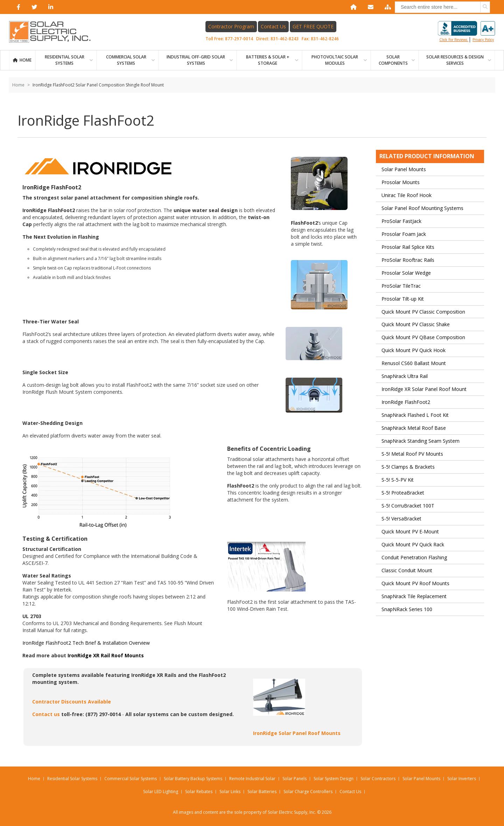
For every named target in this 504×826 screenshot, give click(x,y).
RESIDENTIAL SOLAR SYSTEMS (65, 60)
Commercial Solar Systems (126, 60)
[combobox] (442, 7)
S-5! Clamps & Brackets (408, 467)
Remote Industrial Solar (252, 779)
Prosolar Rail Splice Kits (408, 247)
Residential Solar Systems (72, 779)
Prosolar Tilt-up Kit (403, 299)
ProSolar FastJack (401, 221)
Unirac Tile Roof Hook (407, 195)
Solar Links (230, 792)
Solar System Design (334, 779)
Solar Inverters (462, 779)
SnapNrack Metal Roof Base (414, 429)
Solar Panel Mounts (404, 170)
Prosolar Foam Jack (404, 234)
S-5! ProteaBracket (403, 493)
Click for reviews (467, 32)
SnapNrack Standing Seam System (421, 441)
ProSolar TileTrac (401, 286)
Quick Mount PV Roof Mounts (415, 584)
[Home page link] (54, 32)
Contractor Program (232, 27)
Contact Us (274, 27)
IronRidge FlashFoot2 (406, 403)
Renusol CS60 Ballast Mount (414, 364)
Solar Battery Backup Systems (193, 779)
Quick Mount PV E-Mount (410, 532)
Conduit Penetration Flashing (414, 558)
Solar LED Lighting (161, 792)
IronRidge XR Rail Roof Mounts (106, 656)
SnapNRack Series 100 (407, 610)
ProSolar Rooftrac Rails (408, 260)
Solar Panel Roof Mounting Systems (422, 208)
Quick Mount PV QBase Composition (423, 338)
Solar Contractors (378, 779)
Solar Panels (295, 779)
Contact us (46, 715)
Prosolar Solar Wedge (406, 273)
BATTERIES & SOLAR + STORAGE (268, 60)
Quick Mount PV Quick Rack (413, 545)
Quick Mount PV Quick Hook (414, 351)
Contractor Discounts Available (72, 702)
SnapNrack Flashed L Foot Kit (415, 416)
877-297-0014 (239, 39)
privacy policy (483, 40)
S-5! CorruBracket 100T (408, 506)
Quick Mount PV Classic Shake (416, 325)
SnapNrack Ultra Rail (405, 377)
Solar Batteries (262, 792)
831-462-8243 (285, 39)
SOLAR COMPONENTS (393, 60)
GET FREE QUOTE (313, 27)
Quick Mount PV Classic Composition (423, 312)
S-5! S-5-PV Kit (398, 480)
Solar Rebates (199, 792)
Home (26, 60)
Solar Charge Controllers (308, 792)
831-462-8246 (325, 39)
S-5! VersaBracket (401, 519)
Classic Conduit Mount (407, 571)
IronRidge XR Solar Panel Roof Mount (424, 390)
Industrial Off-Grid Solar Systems (196, 60)
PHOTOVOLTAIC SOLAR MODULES (335, 60)
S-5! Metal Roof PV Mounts (412, 454)
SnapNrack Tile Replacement (414, 597)
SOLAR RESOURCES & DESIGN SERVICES (455, 60)
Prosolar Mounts (401, 183)
